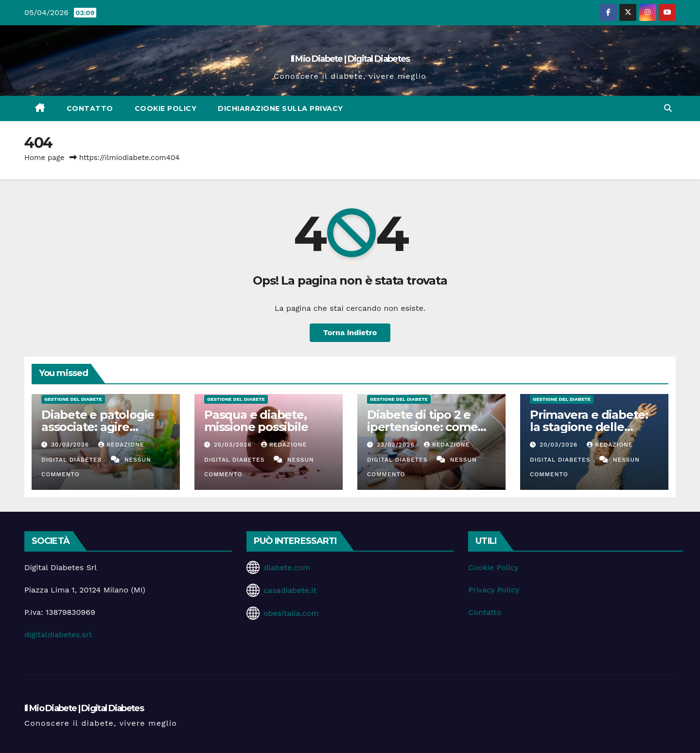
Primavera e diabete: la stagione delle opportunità (589, 427)
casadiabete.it (290, 590)
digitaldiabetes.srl (58, 635)
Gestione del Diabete (73, 399)
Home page (44, 158)
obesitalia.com (291, 613)
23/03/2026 (397, 445)
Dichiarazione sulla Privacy (280, 108)
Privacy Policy (494, 590)
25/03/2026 (234, 445)
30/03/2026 (71, 445)
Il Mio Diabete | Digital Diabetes (350, 59)
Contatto (90, 108)
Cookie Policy (166, 108)
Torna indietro (350, 332)
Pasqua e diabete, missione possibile (256, 421)
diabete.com (287, 567)
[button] (668, 108)
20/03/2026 (560, 445)
